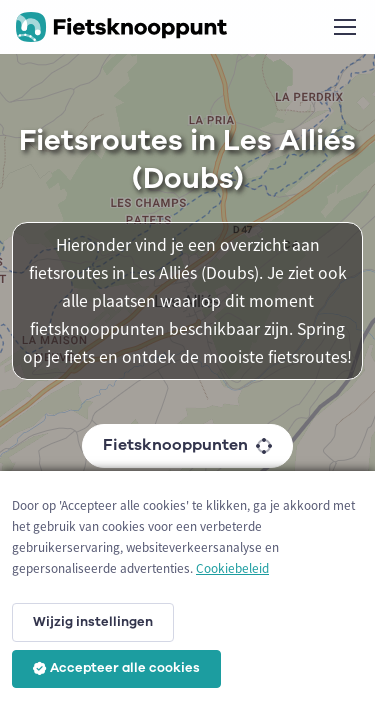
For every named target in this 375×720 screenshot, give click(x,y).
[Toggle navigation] (344, 27)
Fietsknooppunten (187, 445)
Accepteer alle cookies (116, 668)
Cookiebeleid (232, 568)
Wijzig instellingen (93, 622)
